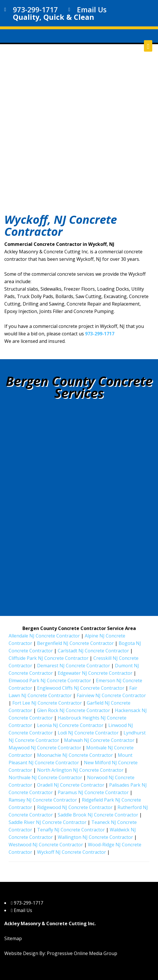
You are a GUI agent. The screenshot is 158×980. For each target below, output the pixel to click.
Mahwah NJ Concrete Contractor (99, 740)
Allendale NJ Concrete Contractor (44, 636)
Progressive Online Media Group (82, 953)
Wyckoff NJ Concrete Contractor (72, 852)
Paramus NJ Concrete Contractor (93, 792)
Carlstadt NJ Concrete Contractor (93, 651)
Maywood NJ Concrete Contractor (45, 748)
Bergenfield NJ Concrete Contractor (75, 643)
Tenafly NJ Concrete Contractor (71, 830)
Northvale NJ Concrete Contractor (45, 777)
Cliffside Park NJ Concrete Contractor (49, 658)
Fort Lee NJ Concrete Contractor (47, 703)
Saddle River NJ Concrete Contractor (48, 822)
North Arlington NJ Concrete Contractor (80, 770)
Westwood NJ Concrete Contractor (46, 845)
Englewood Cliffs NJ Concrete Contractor (81, 688)
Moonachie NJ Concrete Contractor (75, 755)
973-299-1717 (35, 9)
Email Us (92, 9)
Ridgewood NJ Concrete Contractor (75, 807)
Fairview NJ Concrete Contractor (111, 695)
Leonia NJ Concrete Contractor (70, 725)
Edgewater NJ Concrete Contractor (95, 673)
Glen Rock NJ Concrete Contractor (74, 710)
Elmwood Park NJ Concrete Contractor (50, 680)
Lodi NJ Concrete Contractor (88, 733)
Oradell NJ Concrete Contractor (71, 785)
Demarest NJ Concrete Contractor (74, 666)
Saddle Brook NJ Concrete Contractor (98, 815)
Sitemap (13, 938)
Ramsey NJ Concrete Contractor (43, 800)
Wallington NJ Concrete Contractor (95, 837)
